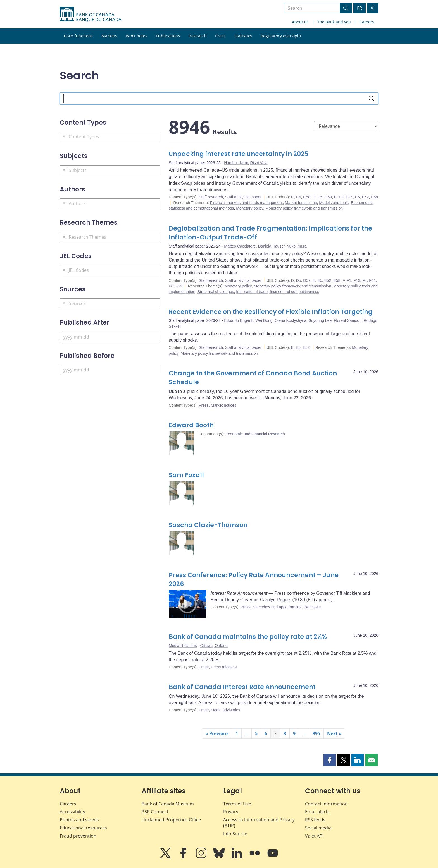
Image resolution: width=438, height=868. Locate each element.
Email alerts (317, 812)
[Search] (372, 99)
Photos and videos (79, 820)
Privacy (231, 812)
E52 (365, 197)
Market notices (224, 405)
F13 (357, 280)
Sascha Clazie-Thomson (208, 525)
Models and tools (334, 203)
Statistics (243, 36)
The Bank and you (334, 22)
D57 (307, 280)
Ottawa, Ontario (214, 646)
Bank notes (137, 36)
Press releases (224, 667)
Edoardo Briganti (239, 320)
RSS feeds (315, 820)
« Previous (217, 733)
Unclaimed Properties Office (171, 820)
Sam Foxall (186, 475)
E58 (374, 197)
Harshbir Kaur (236, 163)
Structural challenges (216, 292)
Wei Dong (264, 320)
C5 (299, 197)
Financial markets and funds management (247, 203)
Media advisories (226, 710)
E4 (341, 197)
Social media (318, 828)
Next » (334, 733)
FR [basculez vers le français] (360, 8)
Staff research (211, 197)
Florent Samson (348, 320)
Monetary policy (250, 208)
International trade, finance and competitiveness (278, 292)
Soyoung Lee (320, 320)
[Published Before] (110, 370)
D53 (328, 197)
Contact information (326, 804)
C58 (307, 197)
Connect (155, 812)
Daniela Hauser (272, 246)
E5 (357, 197)
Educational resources (83, 828)
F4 (365, 280)
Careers (367, 22)
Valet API (314, 836)
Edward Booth (191, 425)
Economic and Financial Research (255, 434)
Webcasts (312, 607)
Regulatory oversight (281, 36)
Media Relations (183, 646)
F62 (179, 286)
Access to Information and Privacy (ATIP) (259, 823)
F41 (372, 280)
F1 (349, 280)
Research (198, 36)
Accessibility (72, 812)
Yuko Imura (297, 246)
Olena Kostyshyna (291, 320)
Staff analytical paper (243, 197)
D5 (320, 197)
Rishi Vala (259, 163)
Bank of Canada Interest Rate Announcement (242, 687)
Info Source (235, 834)
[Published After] (110, 337)
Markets (109, 36)
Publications (168, 36)
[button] (330, 760)
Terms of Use (237, 804)
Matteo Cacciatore (240, 246)
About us (300, 22)
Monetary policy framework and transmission (304, 208)
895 (316, 733)
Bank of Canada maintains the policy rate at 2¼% (248, 637)
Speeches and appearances (277, 607)
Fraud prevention (78, 836)
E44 (349, 197)
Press (220, 36)
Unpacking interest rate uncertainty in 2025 (239, 154)
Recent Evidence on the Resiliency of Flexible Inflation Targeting (271, 312)
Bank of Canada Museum (168, 804)
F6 (171, 286)
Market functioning (301, 203)
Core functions (78, 36)
